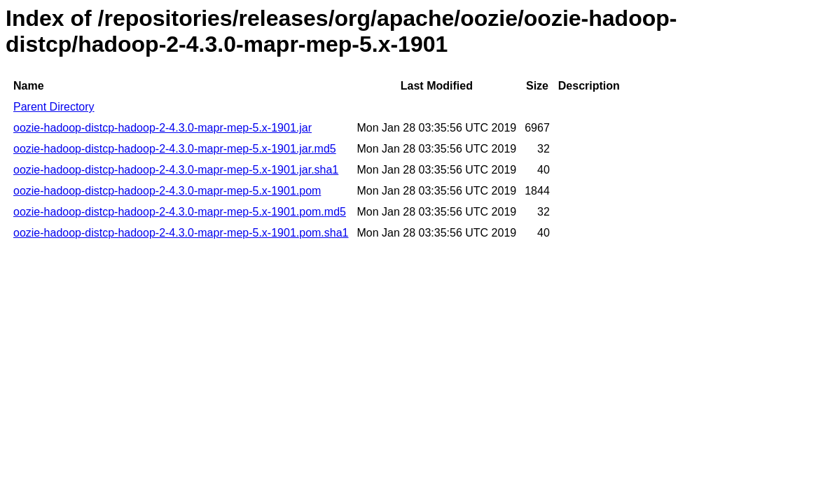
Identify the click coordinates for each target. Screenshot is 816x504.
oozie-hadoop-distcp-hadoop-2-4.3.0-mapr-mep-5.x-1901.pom (167, 191)
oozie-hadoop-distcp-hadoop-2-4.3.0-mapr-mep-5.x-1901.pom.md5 (180, 212)
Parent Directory (54, 107)
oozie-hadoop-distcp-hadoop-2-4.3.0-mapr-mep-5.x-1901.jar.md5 (175, 149)
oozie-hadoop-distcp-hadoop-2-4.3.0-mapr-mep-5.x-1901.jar (162, 128)
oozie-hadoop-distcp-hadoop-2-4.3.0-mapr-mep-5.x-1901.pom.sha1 (181, 233)
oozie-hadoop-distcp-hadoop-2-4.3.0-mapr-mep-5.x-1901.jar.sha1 (176, 170)
